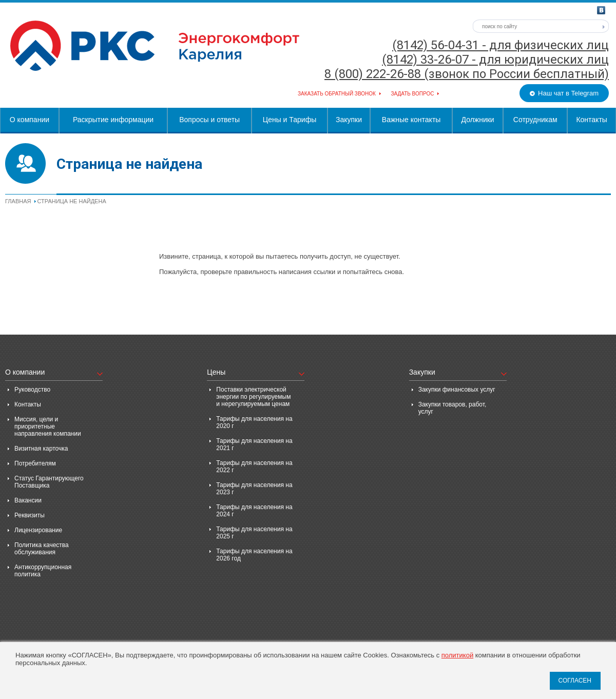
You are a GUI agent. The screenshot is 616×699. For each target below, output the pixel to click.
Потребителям (35, 463)
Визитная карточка (41, 449)
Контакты (591, 120)
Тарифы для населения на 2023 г (254, 489)
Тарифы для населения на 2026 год (254, 555)
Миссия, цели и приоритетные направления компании (48, 426)
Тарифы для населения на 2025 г (254, 533)
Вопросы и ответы (209, 120)
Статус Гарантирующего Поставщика (49, 482)
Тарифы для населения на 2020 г (254, 422)
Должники (478, 120)
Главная (18, 201)
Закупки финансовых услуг (457, 390)
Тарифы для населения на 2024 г (254, 511)
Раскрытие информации (113, 120)
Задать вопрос (412, 94)
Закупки (349, 120)
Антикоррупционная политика (43, 571)
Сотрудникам (535, 120)
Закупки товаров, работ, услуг (453, 408)
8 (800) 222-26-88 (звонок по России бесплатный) (467, 74)
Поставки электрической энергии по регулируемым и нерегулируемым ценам (253, 397)
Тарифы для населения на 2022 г (254, 467)
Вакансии (28, 500)
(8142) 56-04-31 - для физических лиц (500, 45)
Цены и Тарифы (290, 120)
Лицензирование (38, 530)
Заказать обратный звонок (337, 94)
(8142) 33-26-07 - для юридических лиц (495, 60)
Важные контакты (411, 120)
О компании (30, 120)
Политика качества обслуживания (42, 549)
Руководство (32, 390)
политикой (457, 655)
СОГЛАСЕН (575, 681)
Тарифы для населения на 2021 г (254, 444)
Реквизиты (30, 515)
